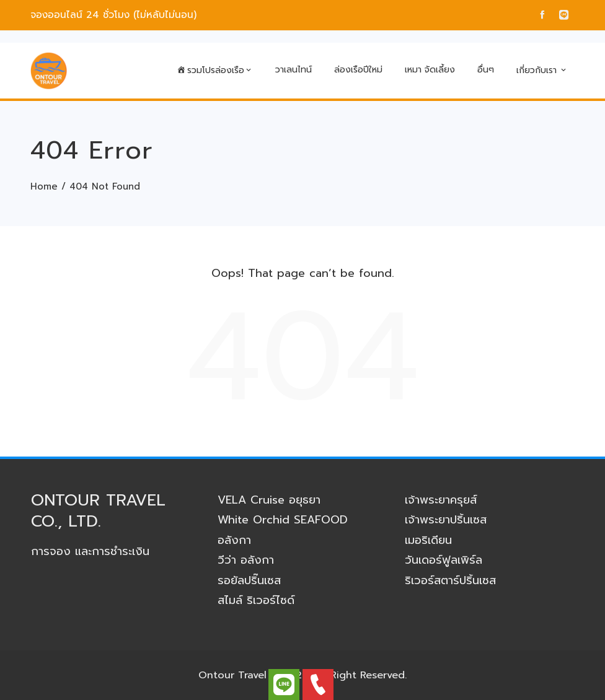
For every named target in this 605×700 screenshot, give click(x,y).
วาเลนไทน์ (294, 70)
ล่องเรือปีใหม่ (358, 70)
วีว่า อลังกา (246, 560)
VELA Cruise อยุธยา (269, 500)
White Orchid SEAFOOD (283, 520)
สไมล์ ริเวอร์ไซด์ (256, 600)
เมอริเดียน (428, 540)
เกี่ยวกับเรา (542, 70)
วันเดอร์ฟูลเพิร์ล (444, 560)
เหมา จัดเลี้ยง (430, 70)
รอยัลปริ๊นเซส (249, 580)
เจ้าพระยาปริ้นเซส (446, 520)
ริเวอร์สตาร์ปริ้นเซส (450, 580)
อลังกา (234, 540)
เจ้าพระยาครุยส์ (441, 500)
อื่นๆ (486, 70)
